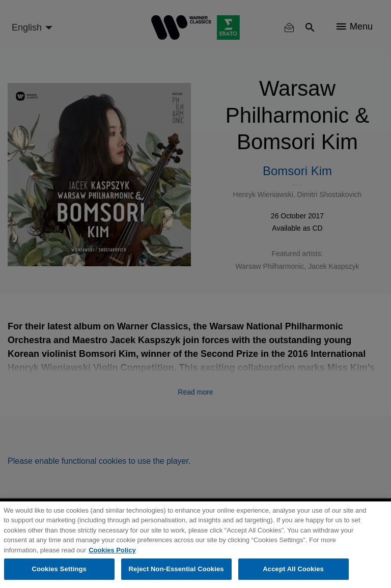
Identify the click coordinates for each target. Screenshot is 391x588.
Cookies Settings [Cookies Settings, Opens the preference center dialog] (59, 569)
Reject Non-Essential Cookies (176, 569)
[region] (195, 545)
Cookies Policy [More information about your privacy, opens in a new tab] (112, 550)
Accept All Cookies (293, 569)
